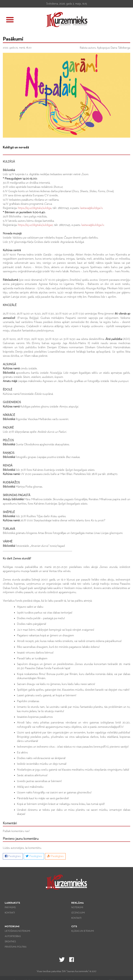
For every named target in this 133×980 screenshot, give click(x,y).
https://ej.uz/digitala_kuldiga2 (35, 225)
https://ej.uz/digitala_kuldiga (35, 208)
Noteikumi (77, 908)
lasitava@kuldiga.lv (91, 208)
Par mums (10, 908)
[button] (10, 20)
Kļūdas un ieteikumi (83, 931)
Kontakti (10, 913)
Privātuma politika (16, 947)
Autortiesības (13, 936)
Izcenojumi (78, 913)
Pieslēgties (13, 856)
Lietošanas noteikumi (17, 931)
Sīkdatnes (10, 942)
